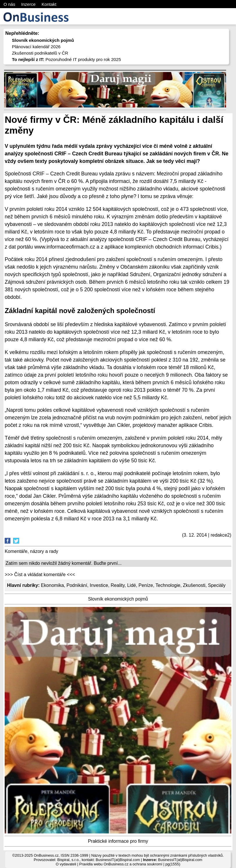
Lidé (131, 585)
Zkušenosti (194, 585)
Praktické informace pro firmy (118, 841)
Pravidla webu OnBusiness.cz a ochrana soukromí (121, 864)
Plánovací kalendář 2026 (36, 47)
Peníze (146, 585)
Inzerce (28, 4)
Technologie (168, 585)
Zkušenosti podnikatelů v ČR (40, 53)
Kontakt (49, 4)
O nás (9, 4)
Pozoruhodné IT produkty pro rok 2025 (66, 59)
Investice (99, 585)
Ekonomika (52, 585)
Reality (118, 585)
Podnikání (77, 585)
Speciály (217, 585)
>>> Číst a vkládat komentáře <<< (40, 575)
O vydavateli (66, 864)
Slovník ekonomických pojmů (118, 599)
